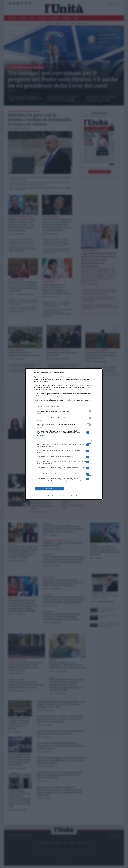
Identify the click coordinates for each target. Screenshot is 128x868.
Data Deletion (53, 496)
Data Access (64, 496)
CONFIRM (50, 489)
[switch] (89, 411)
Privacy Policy (75, 496)
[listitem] (64, 407)
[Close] (99, 372)
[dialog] (64, 434)
